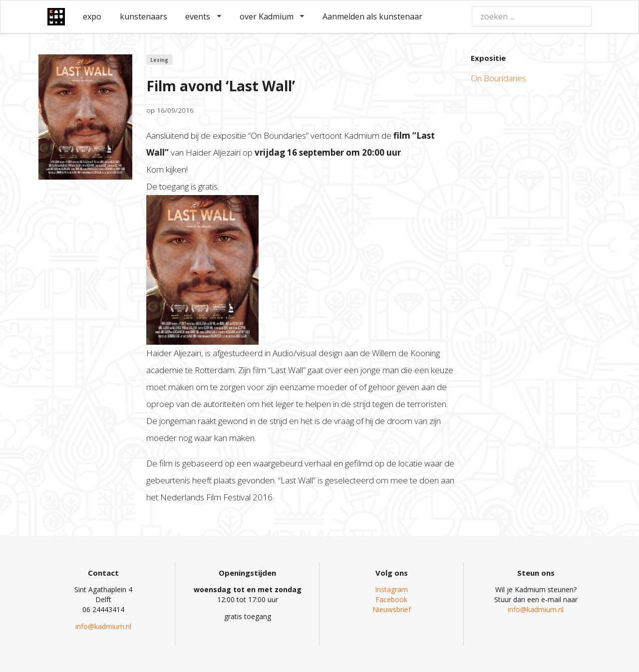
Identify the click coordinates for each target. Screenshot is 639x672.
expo (92, 16)
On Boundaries (498, 78)
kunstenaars (144, 16)
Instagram (391, 589)
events (203, 16)
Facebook (391, 599)
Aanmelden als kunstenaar (372, 16)
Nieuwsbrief (392, 609)
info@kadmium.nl (103, 626)
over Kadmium (272, 16)
